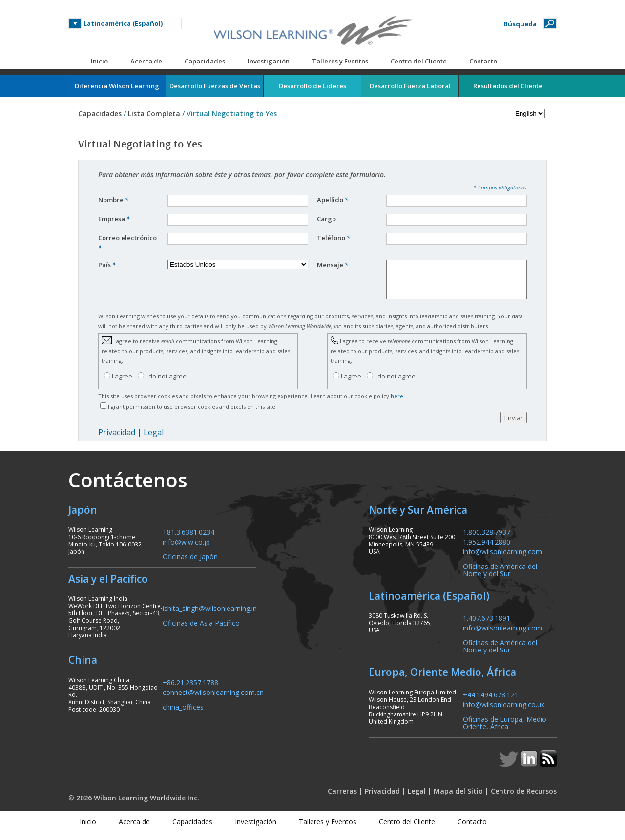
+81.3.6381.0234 (188, 539)
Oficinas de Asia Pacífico (201, 630)
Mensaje (333, 265)
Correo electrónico (127, 243)
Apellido (333, 200)
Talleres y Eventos (340, 61)
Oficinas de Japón (190, 563)
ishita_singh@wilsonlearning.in (210, 615)
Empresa (114, 219)
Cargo (327, 219)
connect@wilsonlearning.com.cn (213, 699)
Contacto (483, 61)
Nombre (113, 200)
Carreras (342, 798)
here (397, 403)
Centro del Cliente (419, 61)
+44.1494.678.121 (491, 702)
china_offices (183, 714)
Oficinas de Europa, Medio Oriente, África (505, 730)
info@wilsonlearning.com (502, 558)
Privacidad (117, 440)
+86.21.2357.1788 (190, 689)
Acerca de (146, 61)
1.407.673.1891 (487, 625)
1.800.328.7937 (487, 539)
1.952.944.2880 (487, 549)
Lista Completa (154, 114)
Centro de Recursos (524, 798)
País (107, 265)
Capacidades (205, 61)
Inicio (99, 61)
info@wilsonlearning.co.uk (504, 711)
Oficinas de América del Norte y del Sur (500, 577)
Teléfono (333, 238)
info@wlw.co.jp (186, 549)
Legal (154, 440)
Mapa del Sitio (458, 798)
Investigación (269, 61)
